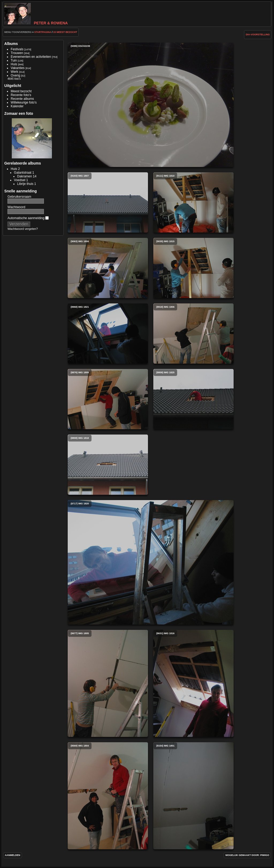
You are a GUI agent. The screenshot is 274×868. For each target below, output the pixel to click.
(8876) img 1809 (108, 399)
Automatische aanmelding (28, 218)
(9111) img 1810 (193, 202)
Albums (11, 44)
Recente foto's (21, 95)
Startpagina (43, 32)
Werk (14, 72)
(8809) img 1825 (193, 399)
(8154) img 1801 (193, 796)
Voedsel (20, 180)
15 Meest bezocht (65, 32)
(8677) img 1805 (108, 683)
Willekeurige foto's (24, 102)
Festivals (17, 49)
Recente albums (22, 99)
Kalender (17, 106)
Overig (15, 75)
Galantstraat (23, 173)
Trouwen (17, 53)
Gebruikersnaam (19, 197)
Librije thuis (25, 184)
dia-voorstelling (258, 35)
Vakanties (18, 68)
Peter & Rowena (36, 23)
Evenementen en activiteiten (31, 57)
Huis (14, 64)
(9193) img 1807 (108, 202)
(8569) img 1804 (108, 796)
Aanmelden (13, 855)
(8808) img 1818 (108, 465)
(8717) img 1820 (151, 562)
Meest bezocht (21, 91)
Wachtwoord (16, 207)
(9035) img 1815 (193, 268)
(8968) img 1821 (108, 334)
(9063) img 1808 (108, 268)
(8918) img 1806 (193, 334)
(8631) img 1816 (193, 683)
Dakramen (24, 176)
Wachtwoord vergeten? (23, 229)
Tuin (14, 60)
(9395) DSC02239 (151, 105)
